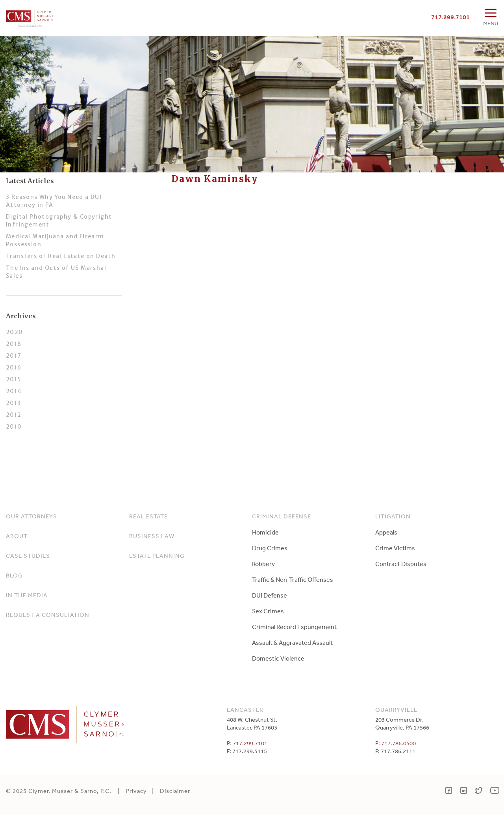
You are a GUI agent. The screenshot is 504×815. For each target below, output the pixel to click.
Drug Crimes (270, 548)
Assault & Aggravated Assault (292, 642)
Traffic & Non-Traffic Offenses (293, 579)
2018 (14, 344)
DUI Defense (270, 595)
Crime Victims (395, 548)
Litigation (393, 516)
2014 (14, 391)
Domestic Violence (278, 658)
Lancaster (245, 710)
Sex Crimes (268, 611)
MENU (491, 23)
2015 (14, 379)
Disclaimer (175, 791)
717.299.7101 (450, 17)
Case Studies (28, 556)
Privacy (136, 791)
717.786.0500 (398, 743)
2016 (14, 368)
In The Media (27, 595)
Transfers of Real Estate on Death (61, 256)
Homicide (265, 532)
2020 (15, 332)
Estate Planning (157, 556)
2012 (14, 415)
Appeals (386, 532)
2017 (14, 356)
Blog (14, 575)
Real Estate (148, 516)
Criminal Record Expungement (294, 627)
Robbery (263, 564)
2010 (14, 427)
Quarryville (396, 710)
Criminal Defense (282, 516)
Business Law (152, 536)
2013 (14, 403)
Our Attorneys (31, 516)
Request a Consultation (48, 615)
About (17, 536)
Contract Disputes (401, 564)
